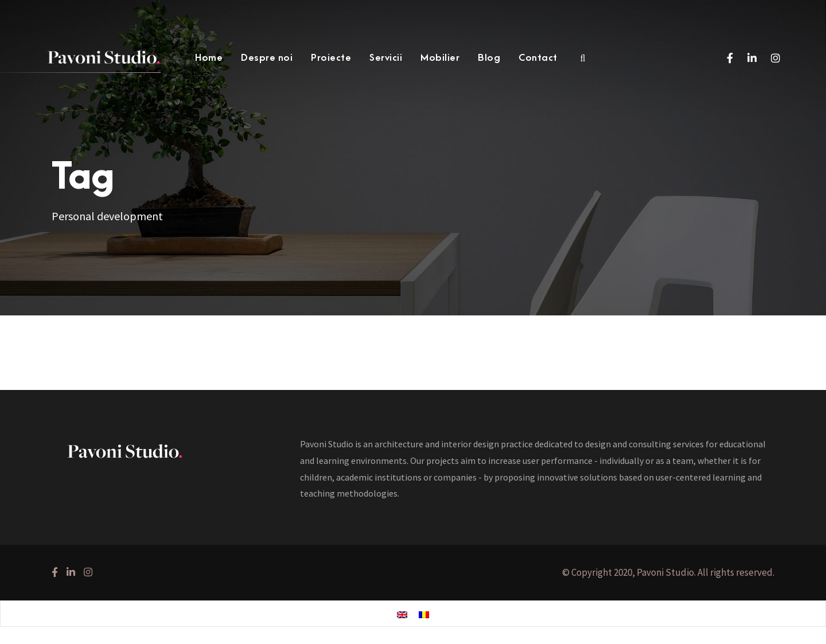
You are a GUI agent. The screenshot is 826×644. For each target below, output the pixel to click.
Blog (489, 58)
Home (209, 58)
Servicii (386, 58)
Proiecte (331, 58)
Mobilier (440, 58)
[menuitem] (402, 614)
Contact (538, 58)
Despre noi (267, 58)
